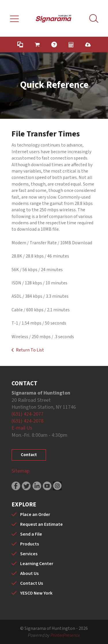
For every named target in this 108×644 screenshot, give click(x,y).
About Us (29, 573)
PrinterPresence (65, 635)
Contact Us (32, 583)
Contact (29, 455)
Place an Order (35, 515)
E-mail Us (22, 428)
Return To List (30, 350)
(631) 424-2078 (28, 421)
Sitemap (20, 471)
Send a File (31, 534)
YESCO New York (36, 593)
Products (30, 544)
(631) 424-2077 (28, 414)
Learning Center (37, 564)
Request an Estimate (41, 524)
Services (29, 554)
